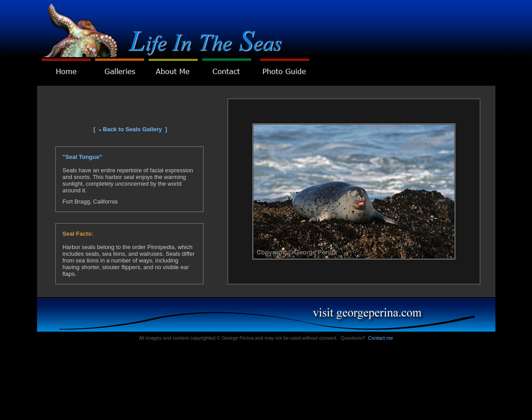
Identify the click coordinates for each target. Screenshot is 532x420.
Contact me (380, 338)
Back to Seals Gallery (133, 129)
